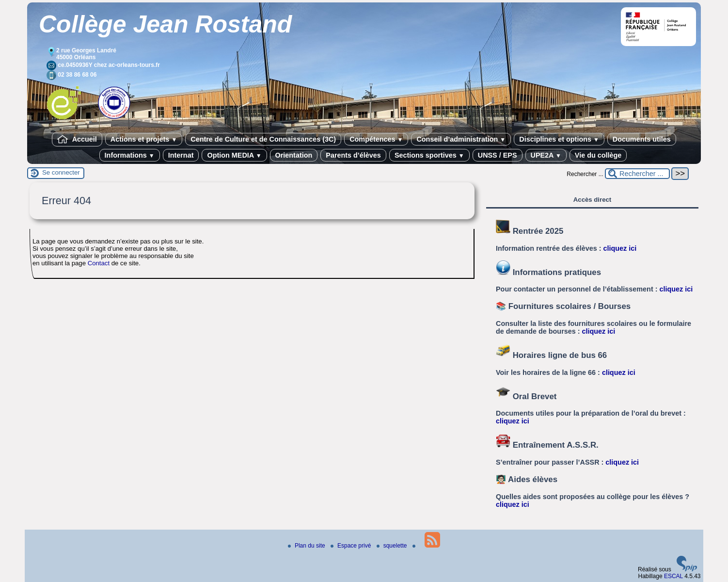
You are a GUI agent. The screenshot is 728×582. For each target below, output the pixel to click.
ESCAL (673, 576)
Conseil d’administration (461, 139)
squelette (393, 546)
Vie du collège (598, 155)
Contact (99, 263)
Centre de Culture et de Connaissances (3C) (263, 139)
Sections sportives (429, 155)
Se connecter (61, 172)
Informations (130, 155)
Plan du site (307, 546)
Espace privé (352, 546)
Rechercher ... (585, 174)
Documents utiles (642, 139)
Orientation (294, 155)
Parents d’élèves (353, 155)
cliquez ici (620, 248)
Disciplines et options (559, 139)
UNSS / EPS (498, 155)
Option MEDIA (234, 155)
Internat (181, 155)
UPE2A (546, 155)
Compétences (376, 139)
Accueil (77, 139)
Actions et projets (144, 139)
